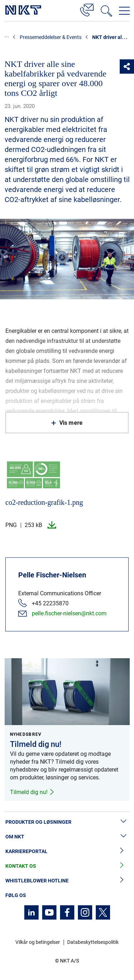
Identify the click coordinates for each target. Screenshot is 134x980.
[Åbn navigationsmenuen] (124, 11)
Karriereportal (67, 851)
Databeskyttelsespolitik (93, 942)
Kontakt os (67, 866)
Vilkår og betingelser (38, 942)
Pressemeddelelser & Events (51, 37)
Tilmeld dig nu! (32, 792)
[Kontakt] (87, 9)
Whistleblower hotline (67, 881)
